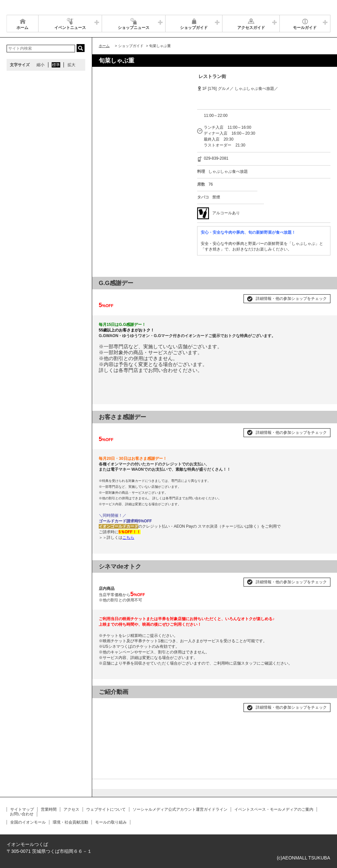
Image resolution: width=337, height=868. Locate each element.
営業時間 (49, 809)
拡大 (71, 65)
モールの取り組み (111, 822)
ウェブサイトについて (106, 809)
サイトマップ (22, 809)
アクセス (71, 809)
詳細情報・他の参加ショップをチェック (291, 299)
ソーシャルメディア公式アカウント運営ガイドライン (180, 809)
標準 (56, 65)
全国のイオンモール (28, 822)
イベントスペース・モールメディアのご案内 (274, 809)
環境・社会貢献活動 (70, 822)
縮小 (40, 65)
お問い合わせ (22, 814)
